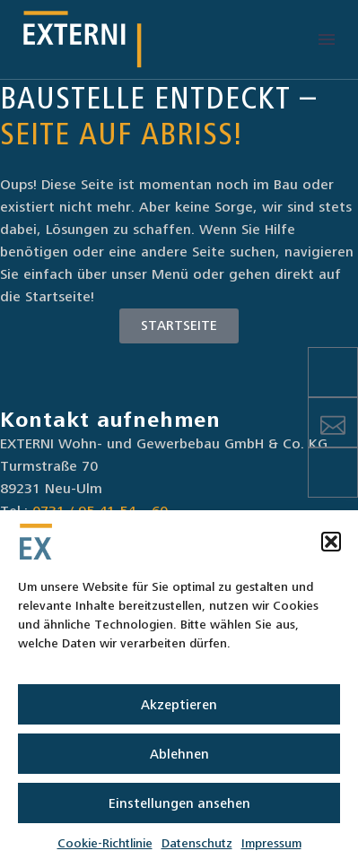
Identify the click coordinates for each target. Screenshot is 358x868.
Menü (327, 39)
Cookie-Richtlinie (105, 843)
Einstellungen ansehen (179, 803)
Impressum (271, 843)
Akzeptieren (179, 705)
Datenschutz (197, 843)
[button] (331, 542)
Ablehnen (179, 754)
